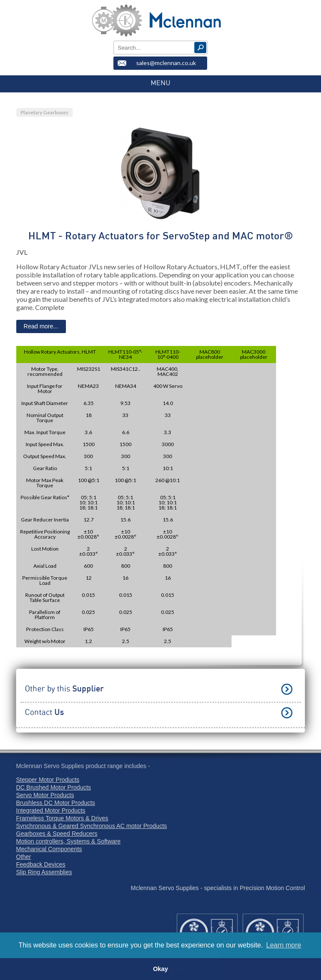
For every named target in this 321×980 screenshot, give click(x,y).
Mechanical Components (49, 849)
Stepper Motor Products (48, 780)
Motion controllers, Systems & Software (68, 841)
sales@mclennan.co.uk (166, 63)
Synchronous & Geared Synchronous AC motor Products (92, 826)
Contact (44, 713)
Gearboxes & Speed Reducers (57, 834)
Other (24, 857)
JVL (22, 252)
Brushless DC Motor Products (56, 803)
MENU (160, 83)
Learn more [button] (284, 945)
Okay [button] (160, 969)
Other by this (64, 689)
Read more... (41, 326)
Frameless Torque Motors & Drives (62, 818)
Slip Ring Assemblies (44, 872)
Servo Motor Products (45, 795)
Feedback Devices (41, 864)
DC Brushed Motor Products (54, 787)
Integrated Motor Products (51, 810)
